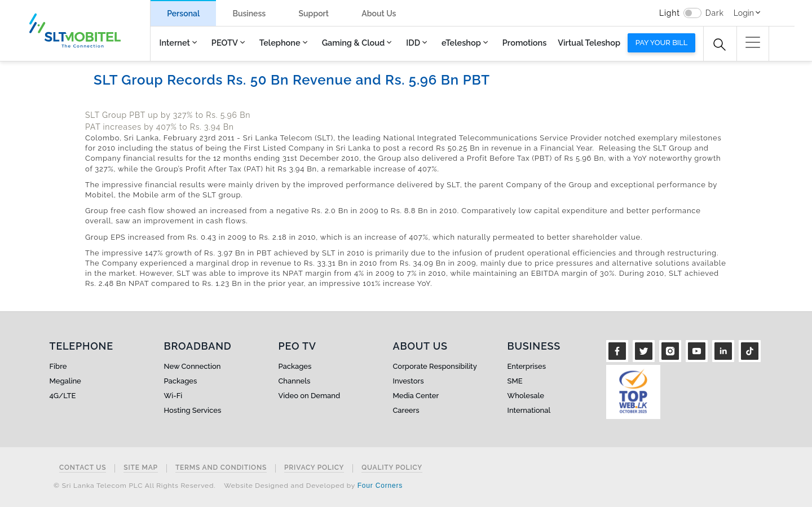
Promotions (524, 43)
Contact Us (83, 468)
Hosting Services (193, 410)
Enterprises (527, 366)
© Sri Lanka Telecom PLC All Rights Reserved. (134, 486)
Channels (295, 381)
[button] (753, 42)
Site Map (141, 468)
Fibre (58, 366)
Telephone (280, 43)
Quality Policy (392, 468)
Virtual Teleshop (589, 43)
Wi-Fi (173, 396)
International (529, 410)
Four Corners (380, 486)
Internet (175, 43)
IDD (413, 43)
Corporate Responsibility (435, 366)
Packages (181, 381)
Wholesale (526, 396)
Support (314, 14)
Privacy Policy (314, 468)
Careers (406, 410)
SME (515, 381)
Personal (183, 14)
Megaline (65, 381)
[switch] (692, 13)
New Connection (193, 366)
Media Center (416, 396)
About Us (379, 14)
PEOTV (225, 43)
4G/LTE (63, 396)
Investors (409, 381)
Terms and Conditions (221, 468)
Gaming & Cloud (354, 43)
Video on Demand (310, 396)
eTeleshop (461, 43)
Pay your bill (662, 43)
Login (744, 13)
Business (249, 14)
